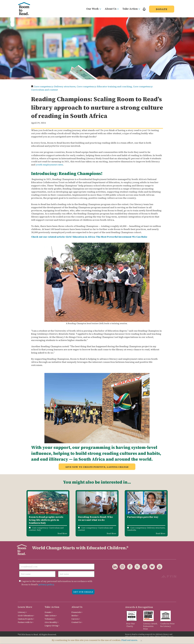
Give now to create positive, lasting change (97, 467)
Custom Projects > (26, 619)
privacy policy (46, 584)
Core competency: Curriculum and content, (46, 529)
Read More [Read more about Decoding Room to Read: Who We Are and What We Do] (111, 533)
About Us (112, 9)
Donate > (49, 612)
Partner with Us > (26, 622)
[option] (48, 513)
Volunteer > (50, 619)
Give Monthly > (52, 622)
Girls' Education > (26, 616)
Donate (162, 9)
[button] (144, 10)
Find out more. (130, 640)
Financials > (77, 612)
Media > (75, 616)
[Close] (141, 641)
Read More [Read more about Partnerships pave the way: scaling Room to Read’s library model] (161, 533)
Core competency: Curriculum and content (95, 529)
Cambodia (132, 530)
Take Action (131, 9)
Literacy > (22, 612)
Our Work (94, 9)
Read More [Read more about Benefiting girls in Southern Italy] (62, 533)
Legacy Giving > (52, 626)
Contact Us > (77, 622)
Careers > (76, 619)
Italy (39, 530)
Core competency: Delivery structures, (55, 86)
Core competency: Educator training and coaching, (105, 86)
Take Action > (51, 616)
